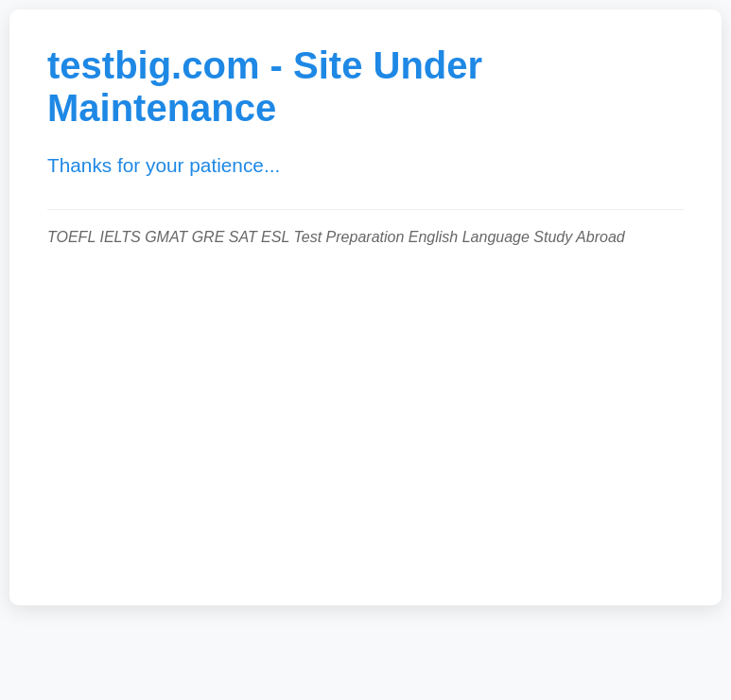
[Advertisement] (365, 416)
